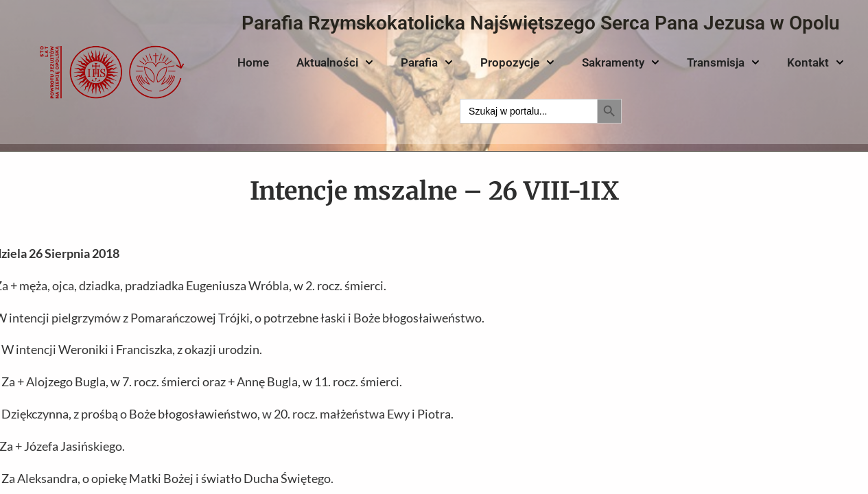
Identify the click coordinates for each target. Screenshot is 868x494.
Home (253, 62)
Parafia (427, 62)
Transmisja (723, 62)
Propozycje (517, 62)
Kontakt (816, 62)
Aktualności (335, 62)
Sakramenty (621, 62)
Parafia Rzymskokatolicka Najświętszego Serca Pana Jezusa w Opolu (541, 23)
